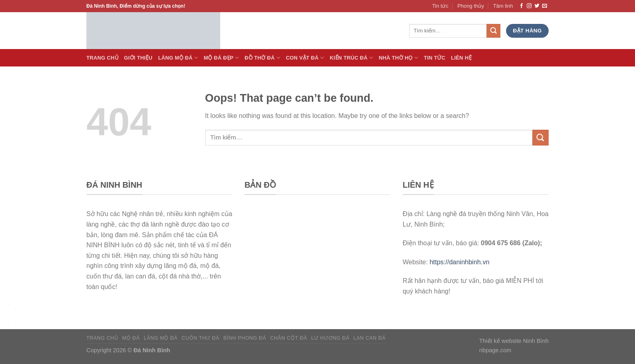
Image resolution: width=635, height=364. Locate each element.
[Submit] (541, 138)
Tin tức (440, 6)
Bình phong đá (245, 338)
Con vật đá (305, 58)
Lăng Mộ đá (178, 58)
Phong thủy (471, 6)
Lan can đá (370, 338)
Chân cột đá (289, 338)
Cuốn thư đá (201, 338)
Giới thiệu (138, 58)
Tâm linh (503, 6)
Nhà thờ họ (398, 58)
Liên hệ (461, 58)
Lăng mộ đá (161, 338)
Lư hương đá (330, 338)
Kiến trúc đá (351, 58)
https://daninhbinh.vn (459, 262)
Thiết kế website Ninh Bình (514, 341)
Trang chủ (102, 338)
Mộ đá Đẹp (221, 58)
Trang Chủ (102, 58)
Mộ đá (131, 338)
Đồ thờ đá (262, 58)
